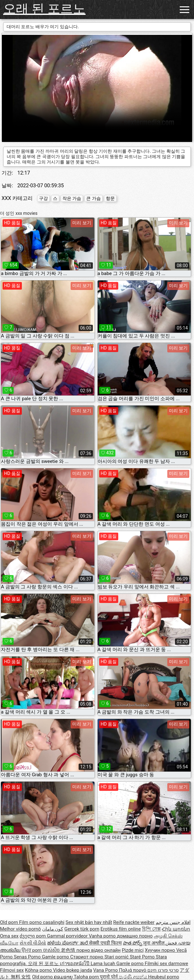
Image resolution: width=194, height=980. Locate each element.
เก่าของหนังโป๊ (75, 964)
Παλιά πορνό (133, 970)
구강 (43, 198)
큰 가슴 (93, 198)
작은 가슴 (72, 198)
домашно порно (135, 936)
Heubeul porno (164, 977)
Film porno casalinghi (42, 922)
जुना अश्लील (154, 943)
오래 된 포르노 (44, 9)
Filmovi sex (12, 970)
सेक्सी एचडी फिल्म (105, 943)
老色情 (69, 950)
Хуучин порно (161, 950)
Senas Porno (28, 957)
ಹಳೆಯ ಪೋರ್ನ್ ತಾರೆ (68, 943)
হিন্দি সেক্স (151, 929)
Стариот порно (87, 957)
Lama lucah (103, 964)
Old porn (10, 922)
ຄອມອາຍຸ (64, 977)
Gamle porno (56, 957)
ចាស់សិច (52, 950)
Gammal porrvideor (68, 936)
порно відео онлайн (98, 950)
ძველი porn (33, 936)
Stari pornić (117, 957)
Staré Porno (143, 957)
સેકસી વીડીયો (33, 943)
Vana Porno (106, 970)
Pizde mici (133, 950)
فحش (172, 943)
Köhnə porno (39, 970)
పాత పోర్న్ (133, 943)
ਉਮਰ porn (32, 950)
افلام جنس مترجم (173, 922)
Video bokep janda (72, 970)
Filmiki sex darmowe (167, 964)
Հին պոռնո (176, 929)
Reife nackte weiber (134, 922)
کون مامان (53, 929)
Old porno (43, 977)
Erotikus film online (121, 929)
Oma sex (9, 936)
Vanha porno (103, 936)
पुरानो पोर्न (109, 977)
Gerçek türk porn (82, 929)
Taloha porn (87, 977)
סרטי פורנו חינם (163, 970)
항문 (110, 198)
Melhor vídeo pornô (20, 929)
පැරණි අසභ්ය (133, 977)
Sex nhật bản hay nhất (89, 922)
